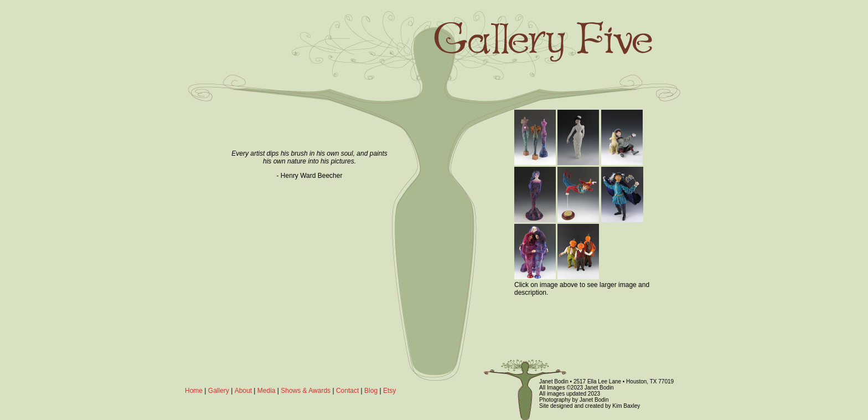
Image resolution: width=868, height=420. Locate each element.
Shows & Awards (306, 391)
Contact (347, 391)
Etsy (389, 391)
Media (267, 391)
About (243, 391)
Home (194, 391)
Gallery (219, 391)
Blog (371, 391)
